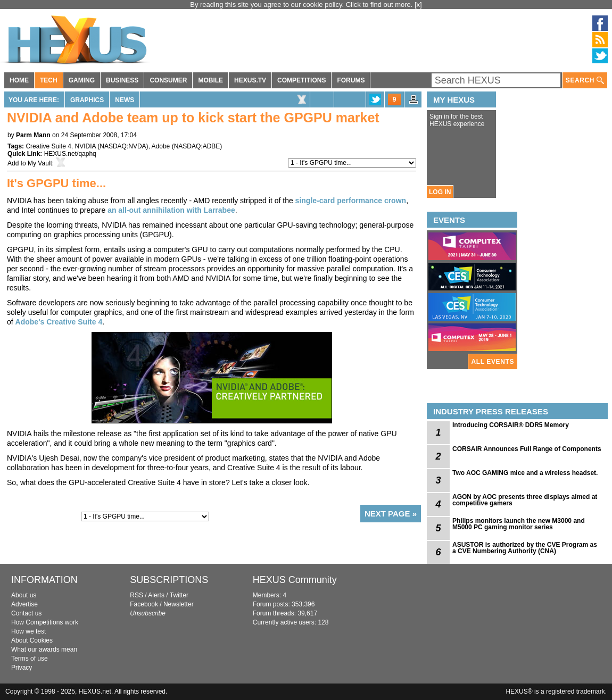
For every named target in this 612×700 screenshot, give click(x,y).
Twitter (179, 595)
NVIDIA (85, 146)
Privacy (22, 668)
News (125, 100)
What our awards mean (44, 649)
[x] (418, 5)
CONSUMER (168, 80)
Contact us (26, 613)
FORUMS (351, 80)
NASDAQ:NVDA (123, 146)
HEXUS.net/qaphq (70, 154)
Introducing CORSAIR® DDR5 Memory (511, 425)
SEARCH (585, 81)
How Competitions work (45, 622)
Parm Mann (33, 135)
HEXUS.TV (250, 80)
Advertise (24, 604)
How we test (28, 631)
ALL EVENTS (493, 362)
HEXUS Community (295, 580)
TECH (49, 80)
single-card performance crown (351, 201)
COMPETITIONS (301, 80)
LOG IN (440, 192)
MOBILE (210, 80)
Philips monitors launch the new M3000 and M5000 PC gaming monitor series (519, 524)
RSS (137, 595)
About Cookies (32, 640)
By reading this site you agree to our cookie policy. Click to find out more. (302, 5)
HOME (19, 80)
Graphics (87, 100)
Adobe (161, 146)
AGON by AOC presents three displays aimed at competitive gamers (525, 500)
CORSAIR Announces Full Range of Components (527, 449)
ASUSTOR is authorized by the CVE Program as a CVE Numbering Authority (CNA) (525, 548)
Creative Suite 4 (48, 146)
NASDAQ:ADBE (197, 146)
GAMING (82, 80)
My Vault (40, 163)
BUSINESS (122, 80)
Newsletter (179, 604)
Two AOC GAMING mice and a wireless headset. (525, 473)
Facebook (144, 604)
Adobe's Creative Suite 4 (59, 322)
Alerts (156, 595)
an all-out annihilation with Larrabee (171, 210)
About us (24, 595)
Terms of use (30, 659)
